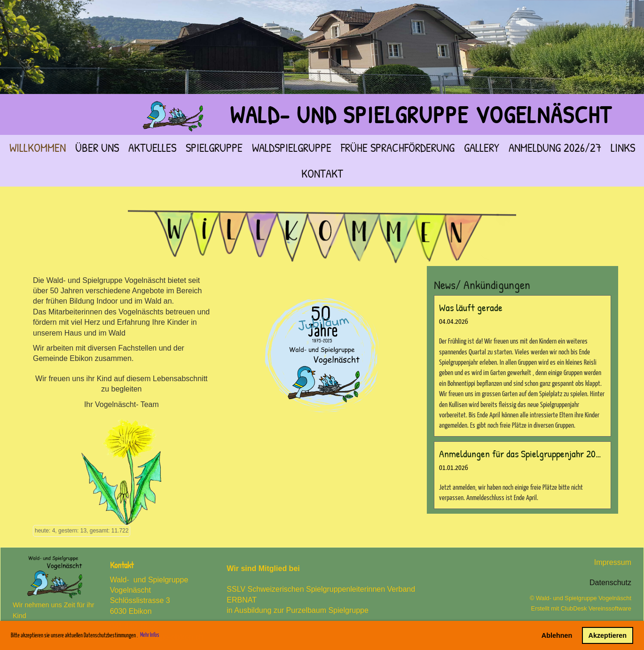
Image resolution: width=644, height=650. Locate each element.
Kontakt (322, 173)
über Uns (97, 148)
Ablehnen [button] (557, 635)
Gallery (482, 148)
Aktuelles (152, 148)
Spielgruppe (214, 148)
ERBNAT (242, 600)
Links (623, 148)
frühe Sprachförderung (398, 148)
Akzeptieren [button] (608, 635)
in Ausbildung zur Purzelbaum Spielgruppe (298, 610)
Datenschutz (610, 583)
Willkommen (38, 148)
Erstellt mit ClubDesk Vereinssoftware (581, 608)
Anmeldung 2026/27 (555, 148)
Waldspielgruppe (292, 148)
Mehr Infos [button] (150, 635)
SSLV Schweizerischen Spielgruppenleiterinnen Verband (324, 589)
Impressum (613, 562)
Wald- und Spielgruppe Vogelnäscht (421, 115)
